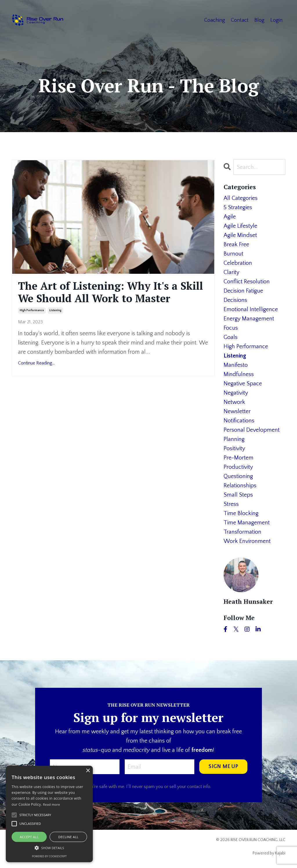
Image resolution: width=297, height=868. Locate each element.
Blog (259, 20)
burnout (233, 254)
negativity (236, 393)
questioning (238, 476)
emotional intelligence (251, 309)
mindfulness (239, 374)
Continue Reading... (36, 363)
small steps (238, 495)
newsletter (237, 411)
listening (55, 310)
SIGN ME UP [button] (223, 767)
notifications (239, 421)
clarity (231, 272)
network (234, 402)
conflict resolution (247, 282)
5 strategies (238, 207)
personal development (252, 430)
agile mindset (240, 235)
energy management (249, 319)
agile (230, 217)
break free (236, 245)
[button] (49, 848)
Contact (240, 20)
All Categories (241, 198)
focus (231, 328)
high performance (32, 310)
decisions (235, 300)
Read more (51, 804)
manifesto (236, 365)
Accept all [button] (29, 837)
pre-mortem (239, 458)
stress (231, 504)
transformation (242, 532)
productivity (238, 467)
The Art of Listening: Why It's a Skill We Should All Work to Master (111, 292)
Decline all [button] (68, 837)
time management (247, 523)
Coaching (215, 20)
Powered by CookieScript (49, 856)
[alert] (49, 814)
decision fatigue (243, 291)
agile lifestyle (240, 226)
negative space (243, 384)
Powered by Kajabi (269, 853)
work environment (247, 541)
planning (234, 439)
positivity (234, 448)
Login (276, 20)
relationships (240, 486)
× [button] (88, 771)
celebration (238, 263)
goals (231, 337)
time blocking (241, 513)
